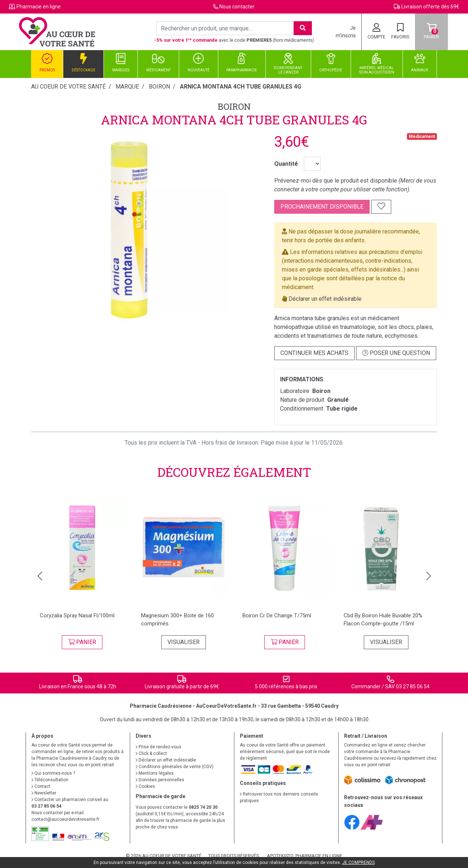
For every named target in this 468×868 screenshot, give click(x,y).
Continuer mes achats (314, 353)
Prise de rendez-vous (158, 747)
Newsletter (44, 793)
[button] (40, 576)
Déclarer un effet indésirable (325, 299)
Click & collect (151, 753)
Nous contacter (237, 7)
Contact (41, 786)
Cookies (145, 786)
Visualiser (184, 642)
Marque (127, 87)
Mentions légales (155, 773)
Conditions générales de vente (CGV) (175, 767)
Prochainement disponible (322, 207)
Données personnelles (160, 780)
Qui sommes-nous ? (53, 773)
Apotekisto (305, 856)
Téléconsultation (50, 780)
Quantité (286, 164)
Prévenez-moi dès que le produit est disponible (336, 181)
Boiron (234, 106)
